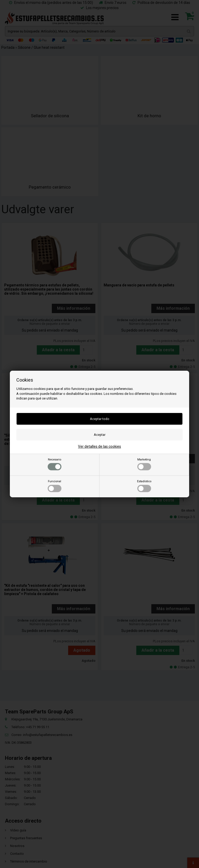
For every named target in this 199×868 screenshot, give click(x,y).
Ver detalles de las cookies (99, 446)
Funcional (55, 486)
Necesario (55, 464)
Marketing (144, 464)
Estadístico (144, 486)
